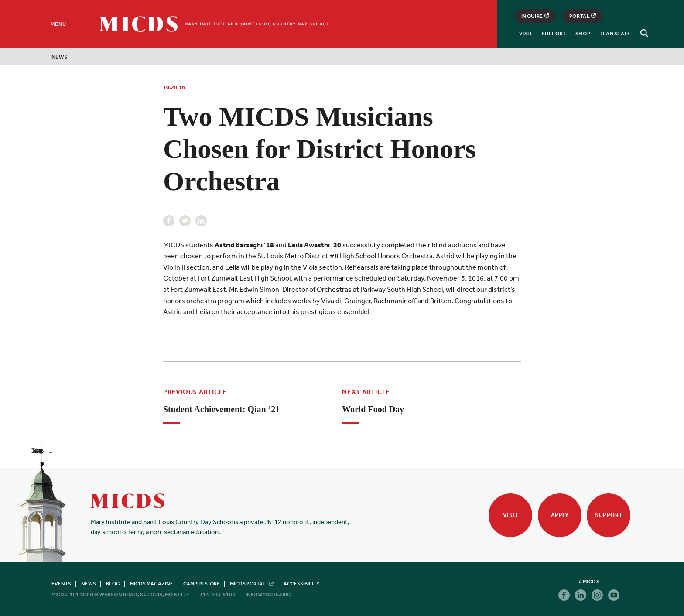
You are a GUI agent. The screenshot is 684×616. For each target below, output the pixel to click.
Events (61, 584)
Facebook (169, 221)
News (60, 57)
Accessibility (301, 584)
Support (554, 34)
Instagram (597, 595)
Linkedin (201, 221)
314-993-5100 (218, 595)
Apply (560, 515)
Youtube (614, 595)
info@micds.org (268, 595)
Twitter (185, 221)
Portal (583, 16)
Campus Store (202, 584)
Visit (526, 34)
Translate (615, 34)
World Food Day (373, 409)
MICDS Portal (252, 584)
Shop (583, 34)
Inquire (535, 16)
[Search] (643, 33)
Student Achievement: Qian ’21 (221, 409)
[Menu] (50, 24)
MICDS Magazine (152, 584)
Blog (113, 584)
